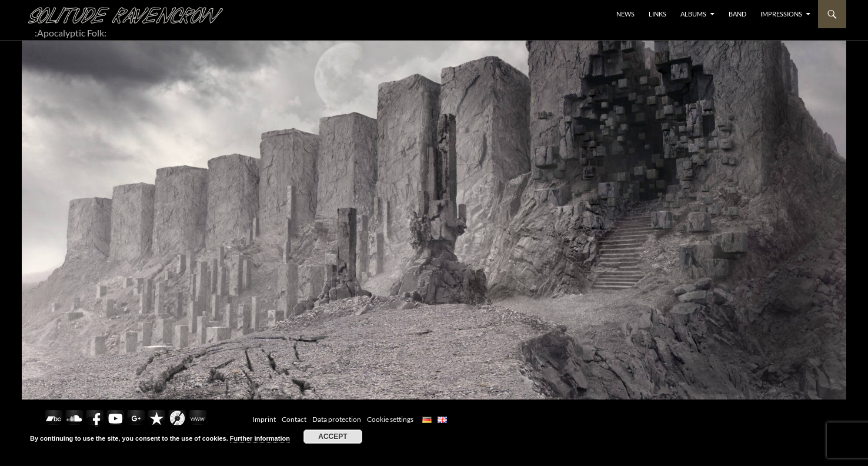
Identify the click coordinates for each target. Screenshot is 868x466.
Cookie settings (390, 419)
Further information (260, 438)
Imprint (264, 419)
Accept (333, 437)
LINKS (657, 14)
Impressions (781, 14)
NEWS (625, 14)
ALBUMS (693, 14)
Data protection (337, 419)
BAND (737, 14)
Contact (294, 419)
